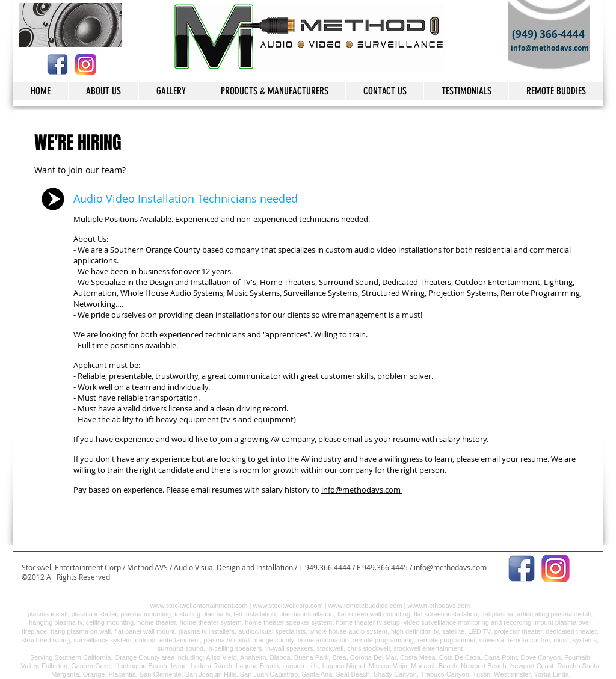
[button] (384, 91)
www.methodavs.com (439, 606)
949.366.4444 (328, 567)
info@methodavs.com (361, 490)
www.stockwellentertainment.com (199, 606)
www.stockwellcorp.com (288, 606)
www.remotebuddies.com (365, 606)
